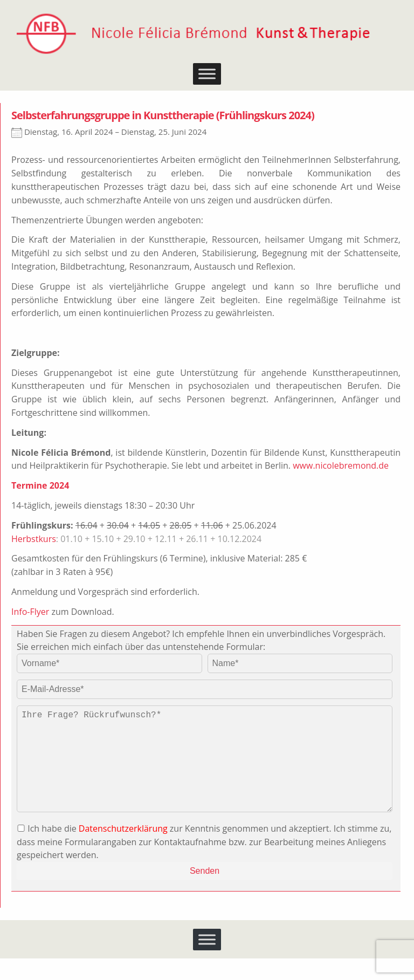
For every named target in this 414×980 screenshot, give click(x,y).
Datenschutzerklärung (123, 850)
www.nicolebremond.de (341, 465)
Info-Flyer (30, 612)
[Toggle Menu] (207, 74)
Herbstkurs (34, 539)
